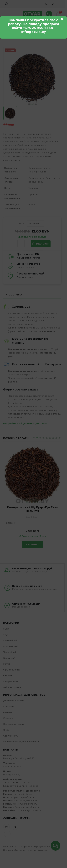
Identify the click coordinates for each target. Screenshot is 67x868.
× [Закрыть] (62, 19)
